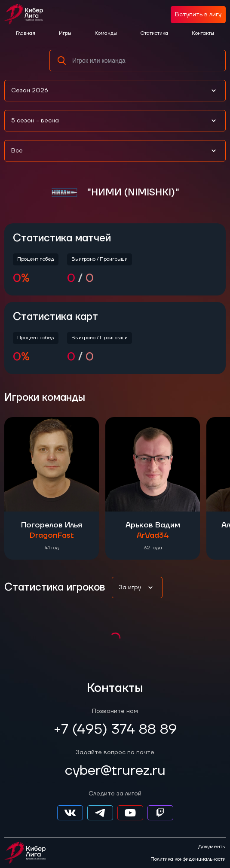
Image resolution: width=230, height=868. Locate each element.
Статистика (154, 33)
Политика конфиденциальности (188, 859)
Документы (212, 847)
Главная (26, 33)
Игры (65, 33)
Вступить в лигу (198, 15)
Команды (106, 33)
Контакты (203, 33)
